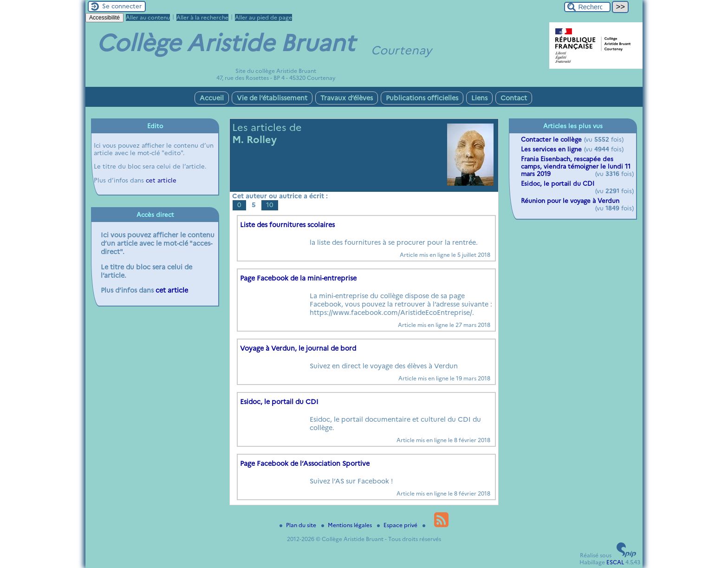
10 (270, 205)
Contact (514, 98)
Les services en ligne (551, 149)
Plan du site (299, 525)
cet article (161, 180)
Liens (479, 98)
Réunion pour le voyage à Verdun (570, 201)
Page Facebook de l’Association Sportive (305, 464)
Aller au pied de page (263, 17)
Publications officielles (422, 98)
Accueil (212, 98)
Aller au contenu (148, 17)
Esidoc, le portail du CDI (279, 402)
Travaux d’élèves (347, 98)
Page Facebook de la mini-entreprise (298, 278)
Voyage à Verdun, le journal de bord (298, 348)
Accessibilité (104, 18)
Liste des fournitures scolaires (287, 225)
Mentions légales (347, 525)
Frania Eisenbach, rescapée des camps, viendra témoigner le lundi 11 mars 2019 (576, 166)
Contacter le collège (551, 139)
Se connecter (122, 6)
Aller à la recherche (202, 17)
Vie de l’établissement (272, 98)
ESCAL (615, 562)
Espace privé (398, 525)
